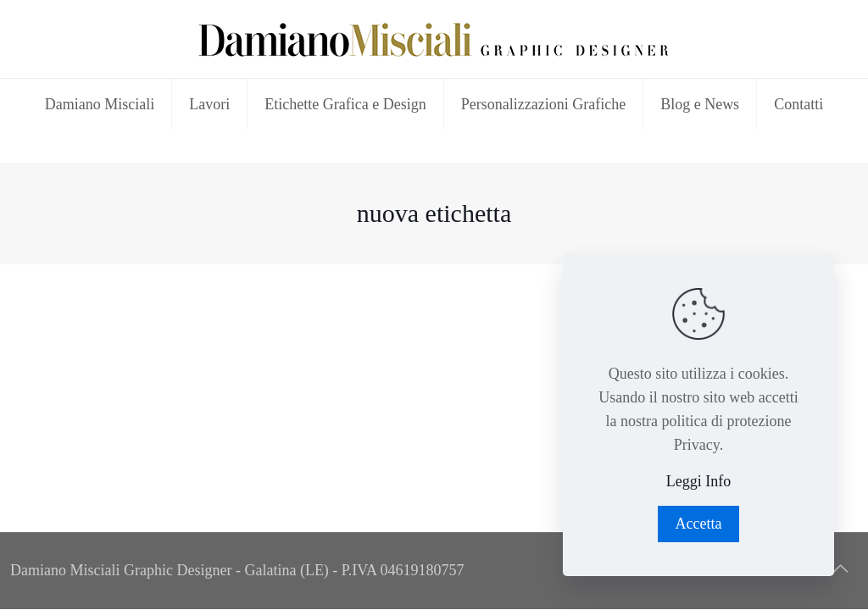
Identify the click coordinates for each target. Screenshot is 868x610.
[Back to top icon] (840, 568)
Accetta (699, 524)
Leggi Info (698, 481)
